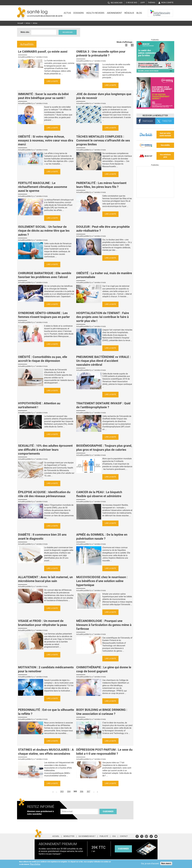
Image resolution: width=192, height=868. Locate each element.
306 (82, 791)
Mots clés (25, 32)
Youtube (156, 836)
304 (69, 791)
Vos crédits (165, 145)
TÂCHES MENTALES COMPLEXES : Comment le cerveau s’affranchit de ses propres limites (103, 140)
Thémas (152, 3)
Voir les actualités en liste (126, 45)
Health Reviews (95, 13)
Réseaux (129, 13)
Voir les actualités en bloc (132, 45)
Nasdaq (153, 11)
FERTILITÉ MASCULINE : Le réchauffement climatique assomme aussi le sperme (43, 187)
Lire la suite (52, 81)
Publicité (104, 836)
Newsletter (69, 836)
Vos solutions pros (165, 156)
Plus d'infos (35, 864)
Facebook (137, 836)
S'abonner (108, 811)
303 (62, 791)
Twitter (142, 836)
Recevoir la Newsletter (155, 116)
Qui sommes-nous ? (87, 836)
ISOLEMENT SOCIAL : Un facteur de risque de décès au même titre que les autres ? (44, 231)
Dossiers (79, 13)
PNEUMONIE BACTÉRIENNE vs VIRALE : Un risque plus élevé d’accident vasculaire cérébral (103, 361)
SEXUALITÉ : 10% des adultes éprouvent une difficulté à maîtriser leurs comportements (45, 450)
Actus (67, 13)
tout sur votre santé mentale (165, 134)
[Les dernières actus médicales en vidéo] (155, 197)
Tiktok (151, 836)
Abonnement (114, 13)
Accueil (20, 23)
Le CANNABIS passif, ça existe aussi (43, 52)
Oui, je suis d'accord (150, 864)
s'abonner (123, 849)
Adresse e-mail (67, 807)
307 (88, 791)
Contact (124, 836)
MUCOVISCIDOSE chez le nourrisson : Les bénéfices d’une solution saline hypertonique (102, 581)
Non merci (166, 863)
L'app (143, 3)
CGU (114, 836)
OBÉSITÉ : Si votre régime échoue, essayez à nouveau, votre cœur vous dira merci (46, 140)
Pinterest (146, 836)
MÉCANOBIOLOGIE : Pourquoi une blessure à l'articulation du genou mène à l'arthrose (104, 625)
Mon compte (167, 3)
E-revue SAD (132, 3)
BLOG (139, 13)
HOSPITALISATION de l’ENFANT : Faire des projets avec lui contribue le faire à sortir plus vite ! (103, 317)
